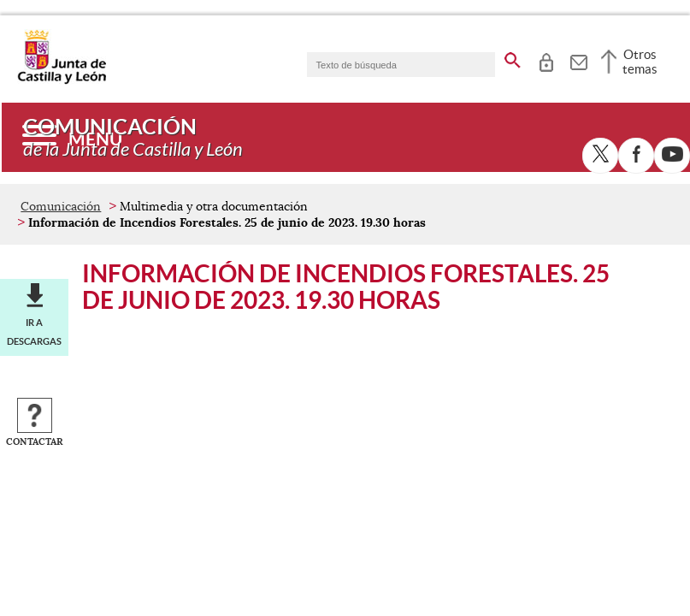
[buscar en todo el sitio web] (513, 57)
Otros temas (640, 62)
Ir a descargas (34, 332)
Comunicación (61, 206)
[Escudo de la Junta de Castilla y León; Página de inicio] (62, 80)
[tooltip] (546, 60)
